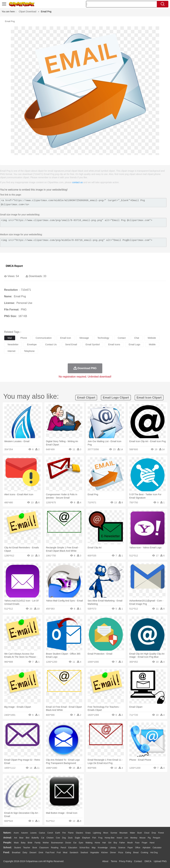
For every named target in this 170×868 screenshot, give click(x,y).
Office (138, 848)
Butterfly (35, 838)
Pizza (121, 853)
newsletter (13, 344)
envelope (32, 344)
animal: (7, 838)
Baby (23, 843)
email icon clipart (149, 398)
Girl (110, 843)
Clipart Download (28, 12)
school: (7, 847)
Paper (130, 848)
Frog (100, 838)
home (97, 843)
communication (44, 338)
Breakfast (16, 853)
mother (46, 843)
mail (10, 338)
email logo (134, 344)
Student (17, 848)
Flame (71, 833)
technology (103, 338)
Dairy (25, 853)
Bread (136, 853)
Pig (149, 838)
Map (94, 848)
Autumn (24, 833)
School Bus (84, 848)
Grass (88, 833)
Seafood (84, 853)
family (37, 843)
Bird (27, 838)
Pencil (63, 848)
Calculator (157, 848)
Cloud (147, 833)
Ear (75, 843)
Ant (15, 838)
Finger (144, 843)
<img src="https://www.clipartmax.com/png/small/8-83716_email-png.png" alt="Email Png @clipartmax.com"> (83, 222)
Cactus (42, 833)
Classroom (44, 848)
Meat (65, 853)
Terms (114, 861)
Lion (126, 838)
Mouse (142, 838)
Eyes (81, 843)
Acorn (16, 833)
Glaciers (79, 833)
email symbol (93, 344)
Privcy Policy (126, 861)
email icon (65, 338)
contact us (77, 182)
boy (115, 843)
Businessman (57, 843)
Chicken (50, 838)
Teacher (27, 848)
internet (11, 351)
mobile (152, 344)
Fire (64, 833)
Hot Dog (154, 853)
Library (113, 848)
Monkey (134, 838)
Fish (94, 838)
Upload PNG (160, 861)
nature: (7, 833)
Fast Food (50, 853)
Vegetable (94, 853)
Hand (152, 843)
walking (89, 843)
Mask (16, 843)
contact (122, 338)
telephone (29, 351)
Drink (41, 853)
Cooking (144, 853)
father (122, 843)
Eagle (77, 838)
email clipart (86, 398)
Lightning (97, 833)
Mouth (130, 843)
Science (122, 848)
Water (132, 833)
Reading (55, 848)
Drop (154, 833)
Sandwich (74, 853)
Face (137, 843)
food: (7, 852)
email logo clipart (116, 398)
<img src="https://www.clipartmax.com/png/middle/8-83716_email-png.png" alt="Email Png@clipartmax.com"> (83, 242)
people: (7, 843)
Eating (128, 853)
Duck (70, 838)
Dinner (113, 853)
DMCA (148, 861)
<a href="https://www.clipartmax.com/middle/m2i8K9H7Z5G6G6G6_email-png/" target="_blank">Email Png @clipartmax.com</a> (83, 203)
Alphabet (146, 848)
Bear (21, 838)
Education (73, 848)
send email (71, 344)
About (105, 861)
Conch (50, 833)
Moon (106, 833)
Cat (43, 838)
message (84, 338)
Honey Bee (109, 838)
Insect (119, 838)
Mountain (123, 833)
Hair (104, 843)
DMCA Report (14, 266)
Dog (64, 838)
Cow (58, 838)
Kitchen (105, 853)
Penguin (156, 838)
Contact (138, 861)
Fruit (59, 853)
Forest (161, 833)
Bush (140, 833)
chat (137, 338)
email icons (114, 344)
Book (35, 848)
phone (24, 338)
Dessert (33, 853)
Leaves (33, 833)
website (152, 338)
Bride (30, 843)
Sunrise (114, 833)
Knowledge (103, 848)
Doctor (68, 843)
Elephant (86, 838)
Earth (58, 833)
